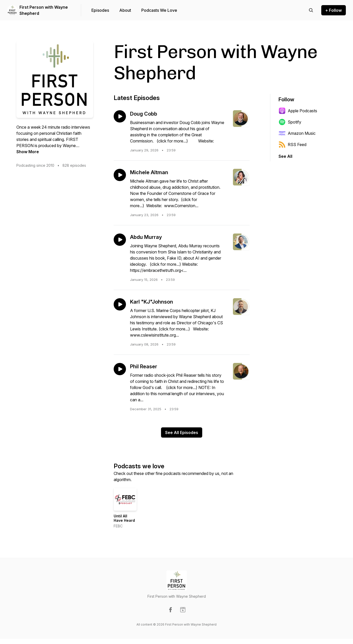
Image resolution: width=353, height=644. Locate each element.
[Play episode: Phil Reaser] (120, 369)
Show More (28, 152)
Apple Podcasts (298, 111)
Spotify (290, 122)
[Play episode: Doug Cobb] (120, 116)
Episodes (100, 10)
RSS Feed (292, 145)
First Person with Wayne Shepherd (44, 10)
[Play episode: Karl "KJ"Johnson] (120, 304)
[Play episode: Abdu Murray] (120, 240)
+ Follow (334, 10)
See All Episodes (182, 432)
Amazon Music (297, 133)
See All (285, 156)
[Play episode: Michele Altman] (120, 175)
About (125, 10)
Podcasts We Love (159, 10)
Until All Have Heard (124, 518)
